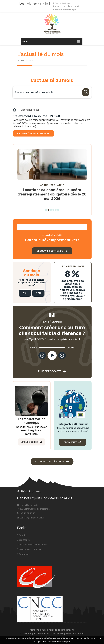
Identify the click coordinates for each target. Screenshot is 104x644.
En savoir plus (64, 642)
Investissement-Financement (32, 545)
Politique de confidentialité (61, 630)
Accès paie (74, 6)
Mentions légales (38, 630)
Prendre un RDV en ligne (64, 9)
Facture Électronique (63, 3)
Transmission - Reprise (29, 549)
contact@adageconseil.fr (31, 518)
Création (22, 535)
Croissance (23, 540)
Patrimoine (23, 554)
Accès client (59, 6)
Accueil (21, 61)
